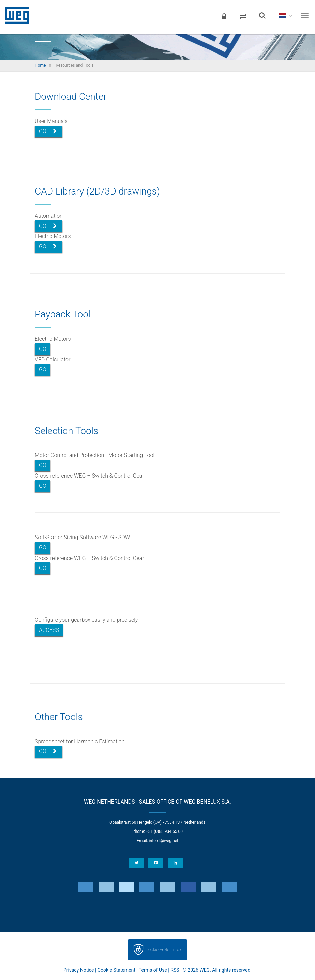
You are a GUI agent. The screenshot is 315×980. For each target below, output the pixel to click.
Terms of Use (153, 970)
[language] (285, 15)
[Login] (224, 15)
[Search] (262, 15)
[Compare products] (243, 15)
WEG (14, 15)
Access (49, 630)
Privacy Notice (79, 970)
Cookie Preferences (164, 950)
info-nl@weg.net (164, 841)
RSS (175, 970)
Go (48, 131)
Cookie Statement (116, 970)
